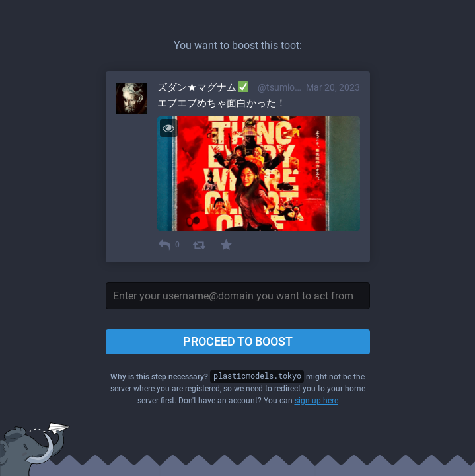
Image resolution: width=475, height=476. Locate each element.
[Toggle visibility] (169, 128)
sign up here (316, 401)
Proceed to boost (238, 341)
